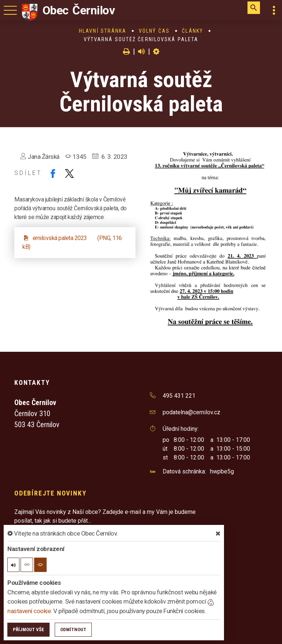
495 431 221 (179, 396)
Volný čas (154, 31)
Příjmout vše (28, 629)
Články (192, 31)
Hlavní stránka (103, 31)
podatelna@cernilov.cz (191, 412)
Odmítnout (73, 629)
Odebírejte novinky (50, 493)
